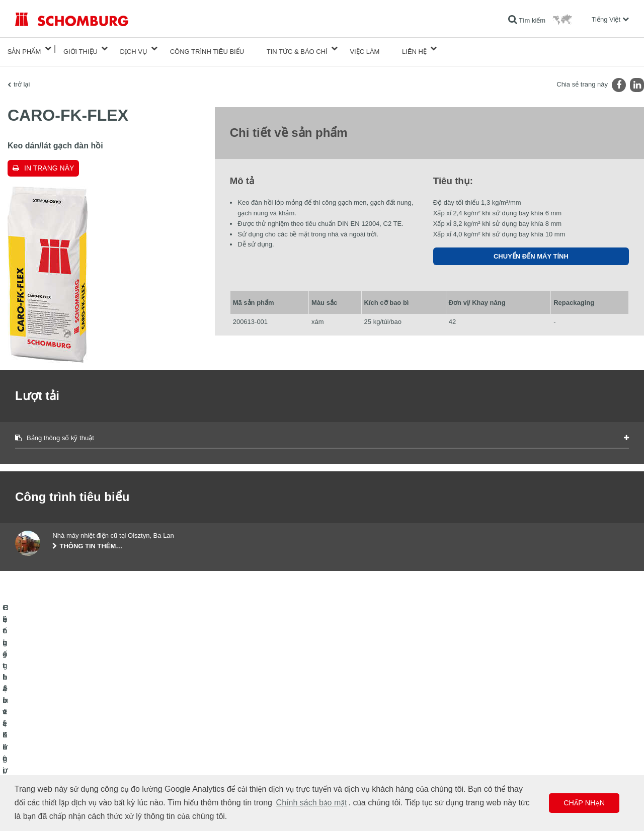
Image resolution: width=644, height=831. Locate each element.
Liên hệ (414, 49)
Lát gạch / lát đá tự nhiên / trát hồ (60, 743)
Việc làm (365, 49)
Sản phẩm (24, 49)
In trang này (49, 162)
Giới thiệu (80, 49)
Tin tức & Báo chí (297, 49)
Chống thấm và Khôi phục (50, 728)
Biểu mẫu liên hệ (248, 759)
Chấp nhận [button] (584, 803)
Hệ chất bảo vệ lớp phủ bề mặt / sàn (64, 759)
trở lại (22, 78)
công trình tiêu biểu (207, 49)
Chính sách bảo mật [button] (312, 803)
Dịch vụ (134, 49)
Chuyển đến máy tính (531, 251)
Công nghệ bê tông (41, 774)
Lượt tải (235, 743)
